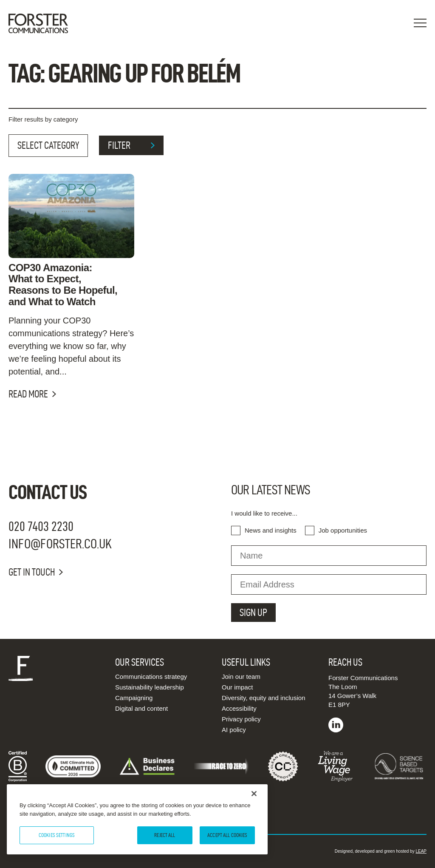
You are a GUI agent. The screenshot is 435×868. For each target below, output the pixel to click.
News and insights (271, 530)
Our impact (237, 687)
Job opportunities (343, 530)
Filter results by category (43, 119)
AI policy (234, 730)
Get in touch (36, 572)
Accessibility (239, 708)
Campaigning (134, 698)
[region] (137, 819)
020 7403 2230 (41, 526)
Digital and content (141, 708)
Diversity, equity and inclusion (263, 698)
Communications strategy (151, 677)
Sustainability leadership (150, 687)
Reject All (165, 835)
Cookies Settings (57, 835)
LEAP (421, 851)
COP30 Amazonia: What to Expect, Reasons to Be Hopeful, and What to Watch (63, 285)
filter (131, 145)
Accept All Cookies (227, 835)
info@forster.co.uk (60, 543)
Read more (32, 394)
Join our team (241, 677)
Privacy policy (241, 719)
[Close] (254, 794)
